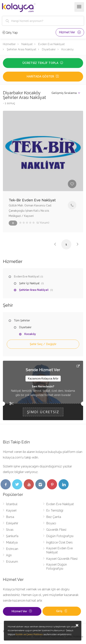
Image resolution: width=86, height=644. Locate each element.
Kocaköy (68, 49)
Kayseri (11, 510)
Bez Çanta (54, 517)
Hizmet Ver (70, 32)
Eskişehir (12, 523)
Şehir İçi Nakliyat (29, 283)
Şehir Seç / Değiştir (43, 344)
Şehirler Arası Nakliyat (21, 49)
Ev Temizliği (55, 510)
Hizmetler (9, 44)
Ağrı (9, 555)
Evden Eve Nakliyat (51, 44)
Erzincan (12, 549)
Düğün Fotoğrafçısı (60, 536)
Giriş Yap (10, 33)
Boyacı (51, 523)
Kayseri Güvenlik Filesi (62, 559)
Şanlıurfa (12, 536)
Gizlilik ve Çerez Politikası (29, 634)
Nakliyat (27, 44)
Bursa (10, 517)
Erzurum (12, 562)
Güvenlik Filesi (56, 530)
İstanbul (12, 504)
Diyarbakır (49, 49)
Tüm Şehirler (22, 320)
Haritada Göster (43, 76)
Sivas (10, 530)
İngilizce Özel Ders (59, 542)
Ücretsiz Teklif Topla (43, 63)
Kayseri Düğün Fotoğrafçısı (57, 567)
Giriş (62, 611)
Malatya (12, 542)
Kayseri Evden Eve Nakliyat (59, 550)
